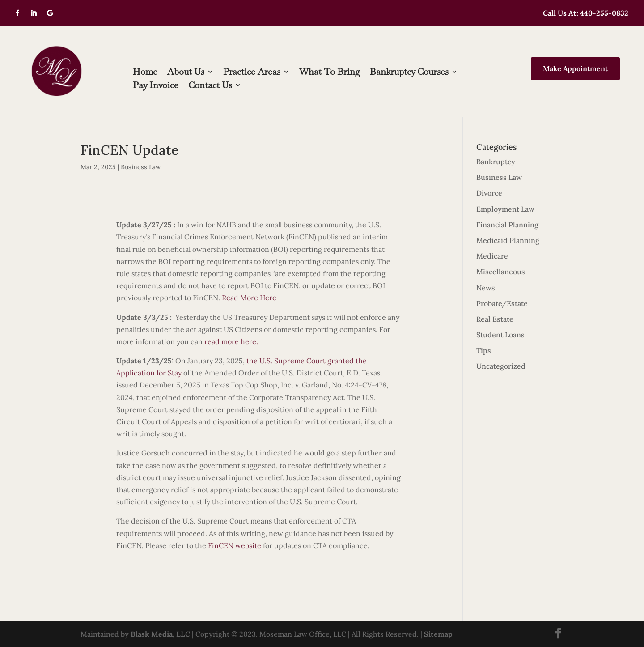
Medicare (492, 256)
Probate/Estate (502, 303)
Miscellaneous (501, 272)
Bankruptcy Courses (409, 73)
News (486, 288)
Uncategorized (501, 366)
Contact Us (210, 86)
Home (145, 73)
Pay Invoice (156, 86)
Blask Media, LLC (160, 634)
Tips (484, 350)
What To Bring (330, 73)
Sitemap (438, 634)
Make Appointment (575, 68)
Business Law (141, 167)
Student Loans (500, 335)
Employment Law (505, 209)
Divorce (489, 193)
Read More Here (249, 298)
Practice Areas (252, 73)
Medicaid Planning (508, 240)
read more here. (231, 341)
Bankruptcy (496, 162)
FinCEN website (235, 545)
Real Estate (495, 319)
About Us (186, 73)
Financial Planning (507, 225)
